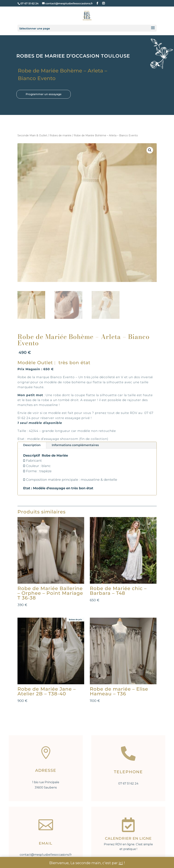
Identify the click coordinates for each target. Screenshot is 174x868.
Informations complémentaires (75, 445)
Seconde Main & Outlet (32, 135)
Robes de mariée (60, 135)
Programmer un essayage (44, 94)
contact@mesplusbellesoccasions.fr (46, 855)
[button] (150, 150)
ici (121, 863)
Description (32, 445)
